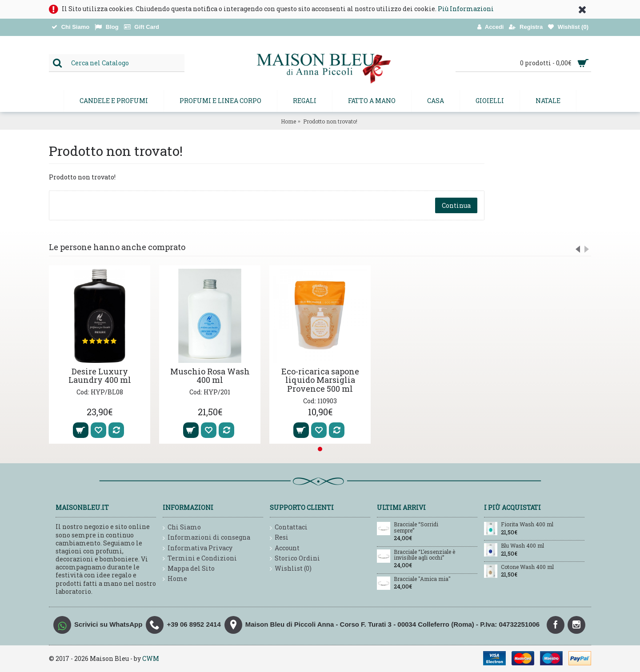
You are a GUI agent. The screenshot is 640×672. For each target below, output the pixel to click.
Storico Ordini (295, 559)
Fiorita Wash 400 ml (527, 525)
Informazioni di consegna (206, 538)
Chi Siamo (182, 527)
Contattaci (289, 527)
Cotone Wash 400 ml (527, 567)
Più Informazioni (466, 9)
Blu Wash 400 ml (522, 546)
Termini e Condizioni (200, 559)
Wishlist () (291, 569)
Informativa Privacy (198, 548)
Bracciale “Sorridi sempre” (416, 527)
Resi (279, 538)
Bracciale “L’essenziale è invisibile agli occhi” (424, 555)
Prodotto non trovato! (330, 121)
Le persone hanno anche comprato (117, 247)
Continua (456, 205)
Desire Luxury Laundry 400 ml (100, 376)
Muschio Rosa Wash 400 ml (210, 376)
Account (285, 548)
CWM (151, 658)
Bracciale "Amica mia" (422, 579)
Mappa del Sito (189, 569)
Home (288, 121)
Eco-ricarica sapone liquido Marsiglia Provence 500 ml (320, 380)
